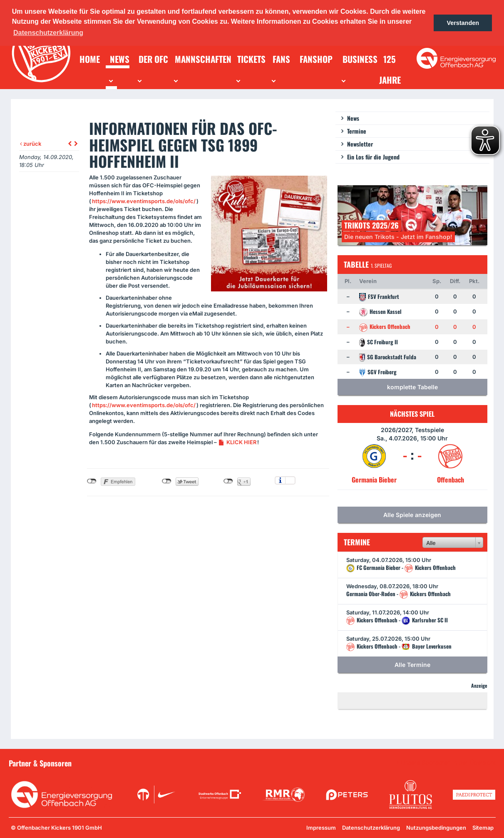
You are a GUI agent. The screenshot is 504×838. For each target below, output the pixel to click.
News (353, 118)
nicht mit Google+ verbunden (228, 481)
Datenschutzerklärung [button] (48, 33)
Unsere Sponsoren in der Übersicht (448, 763)
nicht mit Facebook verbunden (92, 481)
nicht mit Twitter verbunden (167, 481)
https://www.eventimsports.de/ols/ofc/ (144, 201)
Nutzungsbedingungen (436, 828)
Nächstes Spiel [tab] (412, 414)
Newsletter (360, 144)
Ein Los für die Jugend (373, 157)
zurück (31, 144)
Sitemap (483, 828)
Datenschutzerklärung (371, 828)
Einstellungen (290, 480)
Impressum (321, 828)
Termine (357, 131)
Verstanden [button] (463, 23)
